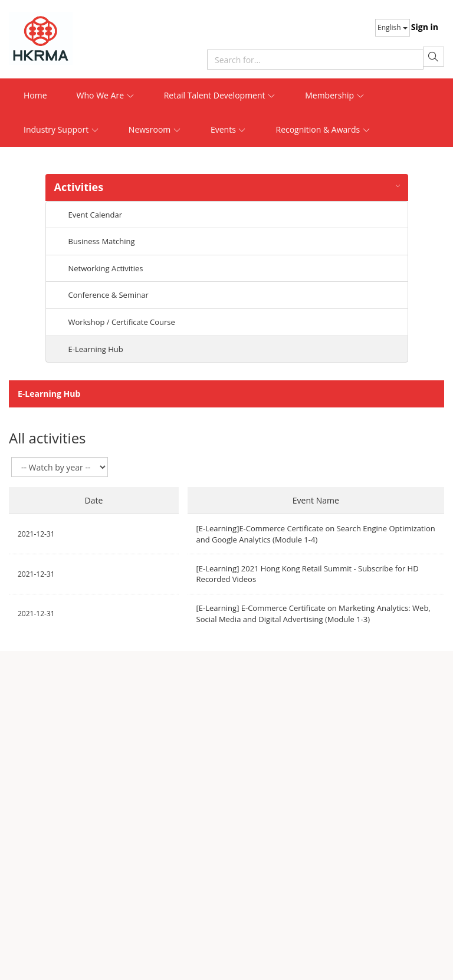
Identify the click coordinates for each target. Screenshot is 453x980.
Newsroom (155, 129)
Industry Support (61, 129)
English (393, 27)
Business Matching (102, 241)
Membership (335, 95)
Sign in (425, 27)
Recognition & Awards (323, 129)
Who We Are (106, 95)
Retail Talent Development (220, 95)
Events (229, 129)
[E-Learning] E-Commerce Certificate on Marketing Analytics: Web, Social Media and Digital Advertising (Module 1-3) (314, 614)
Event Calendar (95, 215)
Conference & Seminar (109, 295)
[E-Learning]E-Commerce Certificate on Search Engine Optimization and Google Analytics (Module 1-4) (316, 534)
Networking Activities (106, 268)
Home (35, 95)
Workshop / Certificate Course (122, 322)
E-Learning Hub (96, 349)
